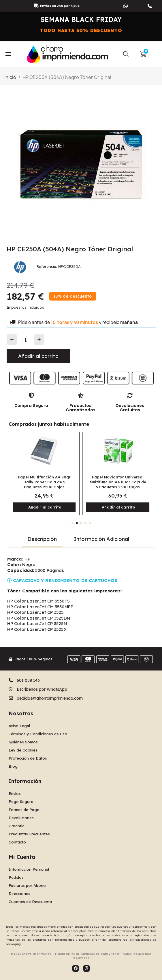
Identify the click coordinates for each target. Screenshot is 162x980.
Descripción (42, 539)
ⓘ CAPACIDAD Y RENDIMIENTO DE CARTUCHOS (62, 580)
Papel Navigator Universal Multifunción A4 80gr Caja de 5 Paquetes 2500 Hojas (118, 482)
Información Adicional (102, 539)
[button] (126, 54)
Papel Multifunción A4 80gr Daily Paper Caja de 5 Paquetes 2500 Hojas (44, 482)
